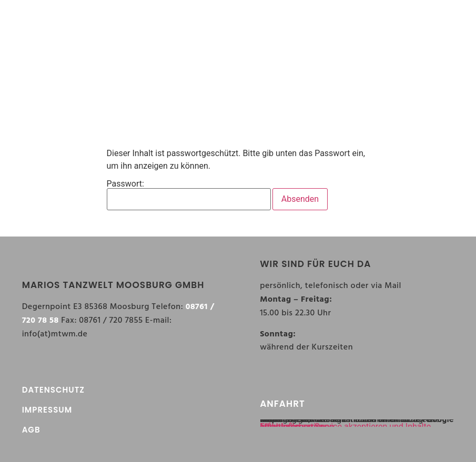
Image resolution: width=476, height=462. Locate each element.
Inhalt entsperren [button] (291, 427)
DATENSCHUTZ (53, 390)
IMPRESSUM (47, 410)
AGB (31, 430)
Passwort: (189, 195)
